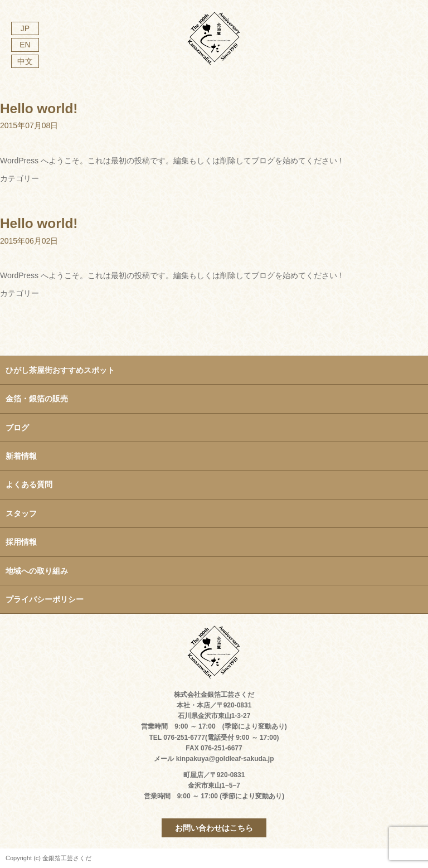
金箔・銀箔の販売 (37, 399)
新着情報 (21, 456)
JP (25, 28)
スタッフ (21, 513)
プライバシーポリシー (45, 599)
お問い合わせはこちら (214, 828)
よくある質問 (29, 484)
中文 (25, 61)
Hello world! (39, 108)
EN (25, 45)
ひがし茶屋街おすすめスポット (60, 370)
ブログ (17, 428)
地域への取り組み (37, 571)
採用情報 (21, 542)
